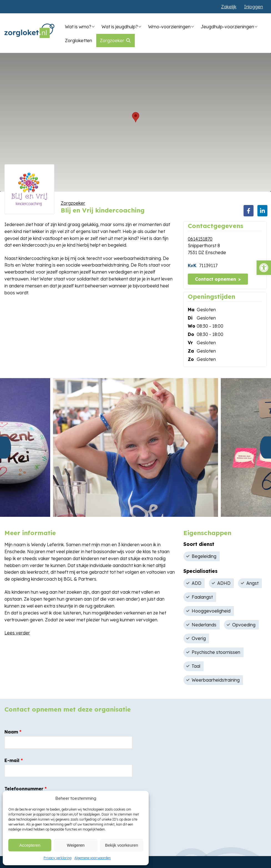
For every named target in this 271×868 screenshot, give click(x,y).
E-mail (14, 760)
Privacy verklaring (58, 858)
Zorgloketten (78, 41)
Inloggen (254, 7)
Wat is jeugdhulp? (120, 27)
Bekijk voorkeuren (122, 845)
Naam (13, 732)
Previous (6, 447)
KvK (192, 265)
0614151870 (200, 239)
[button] (264, 268)
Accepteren (30, 845)
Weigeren (76, 845)
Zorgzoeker (112, 41)
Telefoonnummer (26, 789)
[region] (135, 122)
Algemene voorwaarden (93, 858)
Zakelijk (229, 7)
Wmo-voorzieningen (169, 27)
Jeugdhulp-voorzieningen (227, 27)
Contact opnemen (216, 279)
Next (265, 447)
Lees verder (17, 633)
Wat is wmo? (78, 27)
